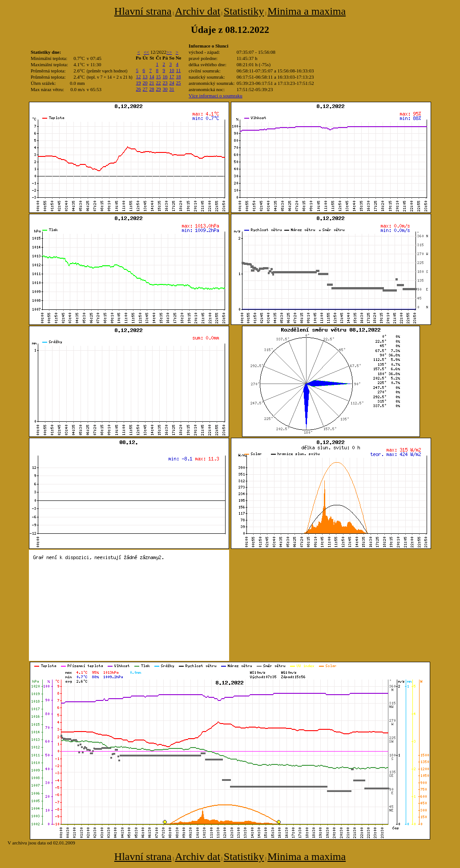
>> (169, 52)
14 (152, 76)
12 (139, 76)
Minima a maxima (307, 11)
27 (145, 89)
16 (165, 76)
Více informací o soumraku (216, 96)
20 (145, 83)
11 (179, 70)
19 (139, 83)
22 (159, 83)
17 (172, 76)
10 (172, 70)
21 (152, 83)
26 (139, 89)
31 (172, 89)
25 (179, 83)
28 (152, 89)
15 (159, 76)
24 (172, 83)
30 (165, 89)
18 (179, 76)
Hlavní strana (143, 11)
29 (159, 89)
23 (165, 83)
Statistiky (244, 11)
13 (145, 76)
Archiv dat (198, 11)
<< (146, 52)
